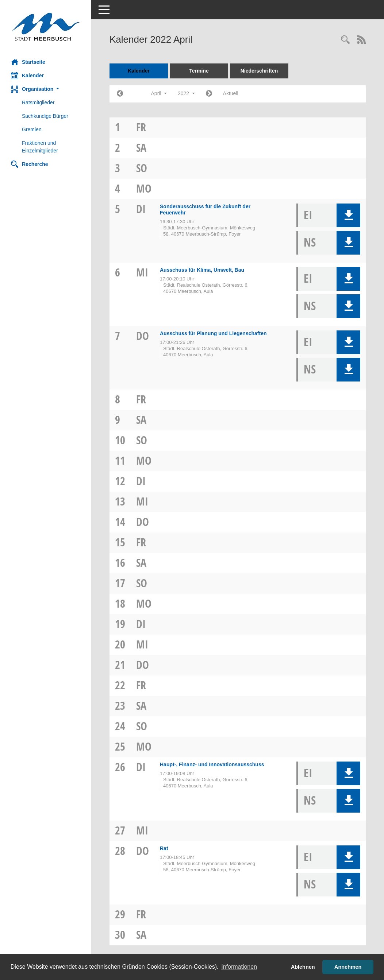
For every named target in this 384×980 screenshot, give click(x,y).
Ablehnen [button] (303, 967)
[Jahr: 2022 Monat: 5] (209, 94)
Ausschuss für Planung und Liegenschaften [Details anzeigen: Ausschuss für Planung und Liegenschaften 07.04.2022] (213, 333)
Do (143, 336)
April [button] (159, 93)
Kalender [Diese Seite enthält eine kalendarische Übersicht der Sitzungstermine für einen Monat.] (27, 75)
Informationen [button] (239, 967)
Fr (141, 127)
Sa (141, 148)
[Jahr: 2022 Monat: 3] (120, 94)
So (142, 168)
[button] (46, 89)
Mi (142, 272)
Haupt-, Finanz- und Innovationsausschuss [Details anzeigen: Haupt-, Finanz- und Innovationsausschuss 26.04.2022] (212, 764)
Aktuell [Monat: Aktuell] (231, 93)
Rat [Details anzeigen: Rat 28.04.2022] (164, 848)
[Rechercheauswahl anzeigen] (345, 40)
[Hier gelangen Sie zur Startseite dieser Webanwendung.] (46, 27)
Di (141, 209)
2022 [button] (186, 93)
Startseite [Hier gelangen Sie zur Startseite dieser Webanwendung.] (28, 62)
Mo (144, 188)
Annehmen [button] (348, 967)
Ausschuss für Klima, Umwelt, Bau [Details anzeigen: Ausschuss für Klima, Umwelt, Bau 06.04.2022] (202, 270)
